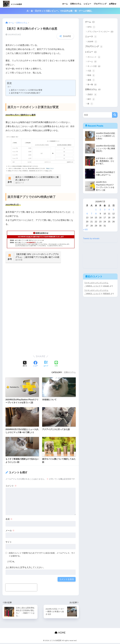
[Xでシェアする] (25, 365)
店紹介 (92, 95)
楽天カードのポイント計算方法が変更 (27, 90)
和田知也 (107, 295)
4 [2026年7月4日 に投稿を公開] (109, 210)
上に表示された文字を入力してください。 (25, 568)
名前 (9, 520)
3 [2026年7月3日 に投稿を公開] (105, 210)
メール (10, 531)
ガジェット (94, 58)
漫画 (91, 81)
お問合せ (113, 4)
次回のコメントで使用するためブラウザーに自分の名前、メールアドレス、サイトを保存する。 (42, 555)
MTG (91, 27)
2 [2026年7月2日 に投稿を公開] (100, 210)
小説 (91, 71)
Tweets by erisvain (91, 239)
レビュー (87, 4)
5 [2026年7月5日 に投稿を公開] (113, 210)
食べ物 (92, 85)
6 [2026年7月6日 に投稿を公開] (87, 215)
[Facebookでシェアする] (35, 365)
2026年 (92, 42)
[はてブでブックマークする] (46, 365)
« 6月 (85, 231)
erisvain (106, 287)
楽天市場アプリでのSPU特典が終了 (26, 93)
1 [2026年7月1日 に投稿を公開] (96, 210)
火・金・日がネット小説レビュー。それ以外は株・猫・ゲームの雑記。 (60, 11)
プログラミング (100, 4)
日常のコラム (76, 4)
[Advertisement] (41, 291)
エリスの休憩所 (18, 4)
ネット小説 (94, 67)
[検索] (115, 116)
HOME (60, 634)
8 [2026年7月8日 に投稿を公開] (96, 215)
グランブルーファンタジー (100, 32)
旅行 (91, 100)
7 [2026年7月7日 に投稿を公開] (92, 215)
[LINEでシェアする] (56, 365)
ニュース (91, 37)
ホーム (65, 4)
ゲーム (90, 22)
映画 (91, 76)
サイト (9, 543)
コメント (11, 486)
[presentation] (21, 588)
